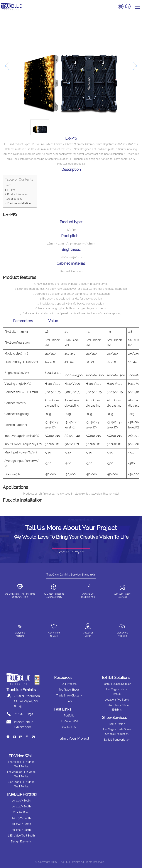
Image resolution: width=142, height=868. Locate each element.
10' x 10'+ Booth (21, 801)
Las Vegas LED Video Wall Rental (21, 764)
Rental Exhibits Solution (117, 684)
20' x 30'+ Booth (21, 818)
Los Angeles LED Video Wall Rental (21, 774)
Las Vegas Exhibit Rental (117, 692)
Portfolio (69, 716)
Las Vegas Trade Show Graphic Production (117, 732)
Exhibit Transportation (117, 740)
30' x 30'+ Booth (21, 830)
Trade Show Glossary (69, 696)
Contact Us (69, 727)
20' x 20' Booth (21, 812)
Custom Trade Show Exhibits (117, 707)
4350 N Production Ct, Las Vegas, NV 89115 (27, 701)
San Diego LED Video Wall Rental (21, 784)
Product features (17, 194)
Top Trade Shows (69, 690)
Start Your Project (71, 552)
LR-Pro (11, 190)
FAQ (69, 701)
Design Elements (21, 842)
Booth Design (117, 724)
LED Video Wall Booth (21, 836)
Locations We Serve (117, 700)
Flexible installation (19, 203)
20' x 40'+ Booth (21, 824)
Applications (15, 199)
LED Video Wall (69, 721)
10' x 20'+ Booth (21, 807)
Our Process (69, 684)
